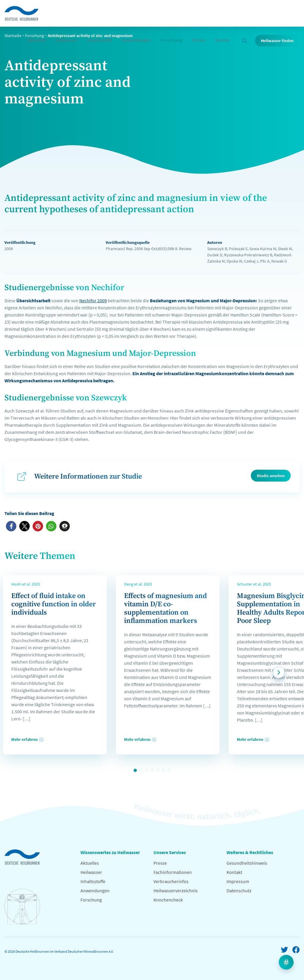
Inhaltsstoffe (99, 40)
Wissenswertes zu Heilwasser (110, 852)
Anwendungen (136, 40)
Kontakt (234, 872)
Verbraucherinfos (171, 881)
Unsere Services (170, 852)
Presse (199, 40)
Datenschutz (239, 891)
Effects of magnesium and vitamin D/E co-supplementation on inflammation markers (166, 608)
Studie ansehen (271, 476)
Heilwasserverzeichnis (176, 891)
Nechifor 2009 (93, 300)
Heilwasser (66, 40)
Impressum (238, 881)
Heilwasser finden (277, 41)
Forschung (171, 40)
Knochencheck (168, 900)
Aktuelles (37, 40)
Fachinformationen (173, 872)
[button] (11, 526)
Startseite (13, 36)
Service (223, 40)
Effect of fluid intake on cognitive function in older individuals (54, 604)
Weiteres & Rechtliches (250, 852)
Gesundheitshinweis (247, 863)
